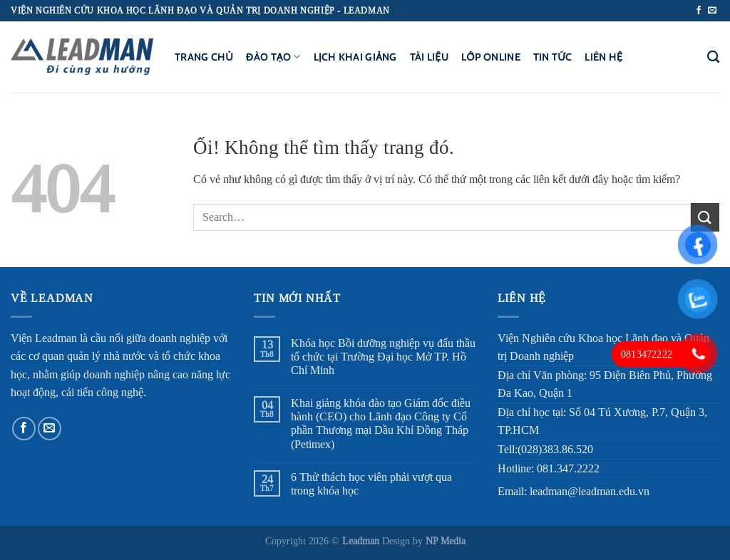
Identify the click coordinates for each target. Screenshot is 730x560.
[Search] (713, 57)
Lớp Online (491, 57)
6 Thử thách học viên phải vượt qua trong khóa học (371, 484)
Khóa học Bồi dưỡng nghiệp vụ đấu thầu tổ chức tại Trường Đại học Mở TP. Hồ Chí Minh (383, 357)
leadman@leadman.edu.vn (590, 491)
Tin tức (552, 57)
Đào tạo (273, 57)
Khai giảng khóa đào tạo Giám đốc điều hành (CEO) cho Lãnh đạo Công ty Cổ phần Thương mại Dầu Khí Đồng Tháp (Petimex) (381, 424)
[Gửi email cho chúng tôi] (712, 11)
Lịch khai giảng (355, 57)
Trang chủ (204, 57)
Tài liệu (429, 57)
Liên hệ (603, 57)
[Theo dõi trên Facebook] (699, 11)
